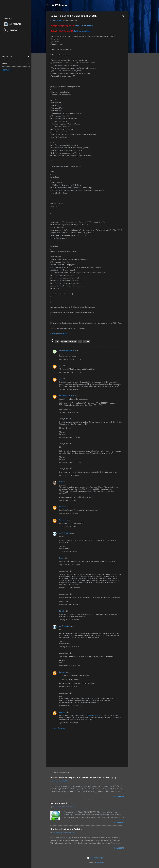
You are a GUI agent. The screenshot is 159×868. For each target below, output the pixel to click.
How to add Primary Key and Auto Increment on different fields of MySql (83, 778)
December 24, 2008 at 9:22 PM (70, 372)
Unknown (63, 507)
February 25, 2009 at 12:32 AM (70, 462)
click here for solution (84, 26)
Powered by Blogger (95, 858)
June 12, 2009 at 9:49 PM (68, 527)
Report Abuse (7, 70)
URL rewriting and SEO (61, 803)
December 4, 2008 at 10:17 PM (70, 359)
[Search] (143, 6)
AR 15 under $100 (94, 716)
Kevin (61, 558)
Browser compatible (69, 341)
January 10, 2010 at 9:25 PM (69, 647)
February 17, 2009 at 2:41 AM (70, 437)
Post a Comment (59, 728)
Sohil (61, 482)
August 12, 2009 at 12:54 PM (70, 565)
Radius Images (100, 862)
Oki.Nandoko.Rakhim (67, 396)
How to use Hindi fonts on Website (66, 829)
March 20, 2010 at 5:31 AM (69, 687)
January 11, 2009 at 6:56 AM (69, 412)
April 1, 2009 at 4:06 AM (68, 500)
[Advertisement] (137, 44)
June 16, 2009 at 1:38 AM (68, 552)
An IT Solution (60, 5)
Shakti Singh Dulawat (67, 351)
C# (80, 341)
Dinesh (62, 611)
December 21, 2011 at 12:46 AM (71, 706)
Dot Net (87, 341)
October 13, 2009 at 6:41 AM (69, 588)
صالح (61, 366)
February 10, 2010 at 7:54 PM (70, 666)
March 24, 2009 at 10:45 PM (69, 475)
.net (57, 341)
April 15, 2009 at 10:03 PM (69, 513)
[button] (123, 16)
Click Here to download (59, 334)
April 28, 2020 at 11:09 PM (69, 723)
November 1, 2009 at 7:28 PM (70, 605)
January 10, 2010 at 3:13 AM (69, 620)
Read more (119, 797)
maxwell (62, 712)
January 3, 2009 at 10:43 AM (69, 389)
